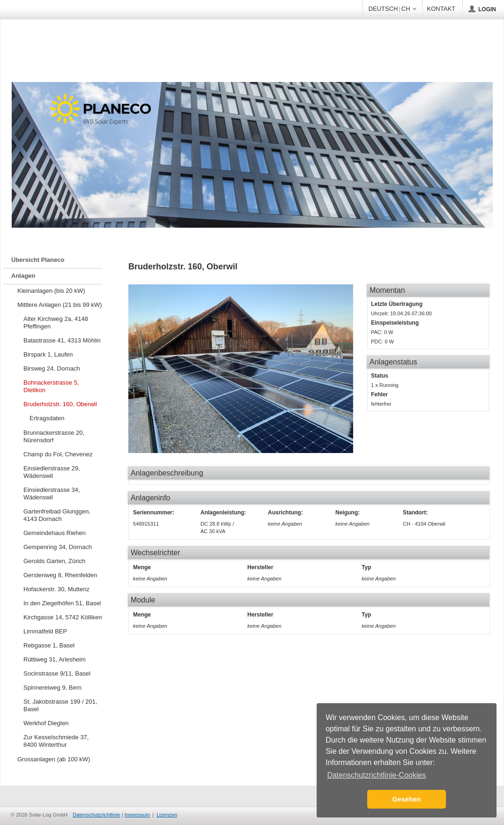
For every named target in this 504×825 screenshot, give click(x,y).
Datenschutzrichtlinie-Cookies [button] (376, 775)
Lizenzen (167, 815)
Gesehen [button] (407, 799)
